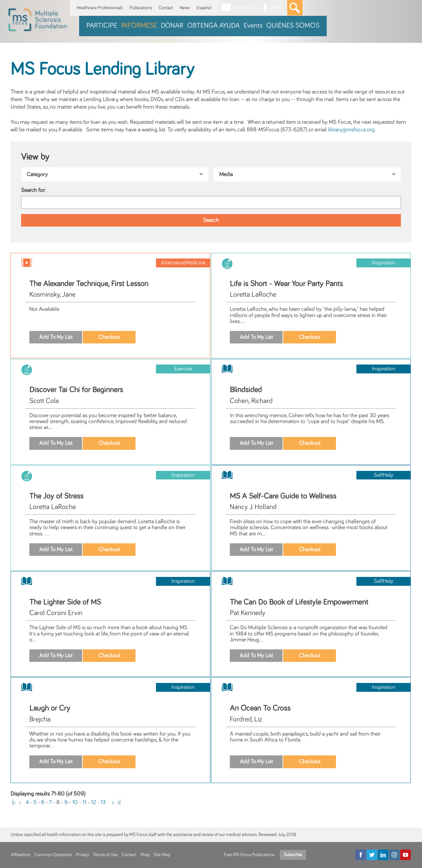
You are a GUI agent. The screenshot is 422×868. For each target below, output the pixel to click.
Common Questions (53, 855)
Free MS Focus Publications (249, 855)
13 (103, 802)
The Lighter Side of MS (65, 602)
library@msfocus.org (351, 130)
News (185, 8)
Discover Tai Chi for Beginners (76, 390)
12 (93, 802)
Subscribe (293, 855)
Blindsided (246, 390)
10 (75, 802)
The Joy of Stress (56, 496)
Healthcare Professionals (100, 8)
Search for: (33, 190)
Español (204, 8)
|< (14, 802)
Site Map (162, 855)
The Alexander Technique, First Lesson (89, 284)
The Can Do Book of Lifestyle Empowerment (299, 602)
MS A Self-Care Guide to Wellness (283, 496)
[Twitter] (372, 855)
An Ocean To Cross (260, 708)
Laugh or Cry (50, 708)
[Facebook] (361, 855)
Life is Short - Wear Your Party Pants (286, 284)
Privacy (82, 855)
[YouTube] (406, 855)
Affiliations (20, 855)
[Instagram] (394, 855)
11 (84, 802)
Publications (141, 8)
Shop (145, 855)
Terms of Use (105, 855)
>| (119, 802)
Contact (166, 8)
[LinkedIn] (383, 855)
